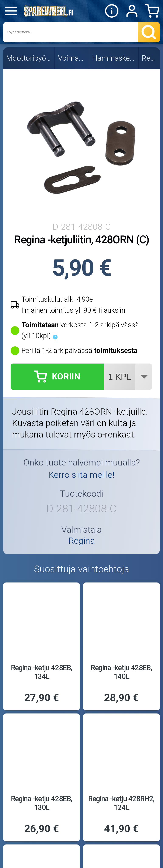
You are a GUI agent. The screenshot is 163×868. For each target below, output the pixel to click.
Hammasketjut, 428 (114, 58)
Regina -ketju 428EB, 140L (121, 672)
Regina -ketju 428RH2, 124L (121, 803)
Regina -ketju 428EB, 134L (42, 672)
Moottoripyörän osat (29, 58)
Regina (150, 58)
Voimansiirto (72, 58)
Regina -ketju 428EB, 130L (42, 803)
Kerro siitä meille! (81, 475)
